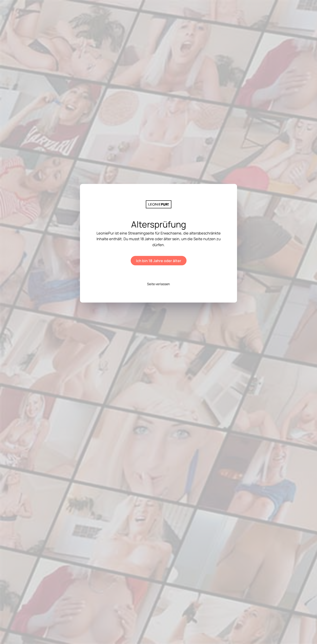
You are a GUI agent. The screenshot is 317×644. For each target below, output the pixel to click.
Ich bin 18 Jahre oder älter (159, 261)
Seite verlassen (158, 284)
